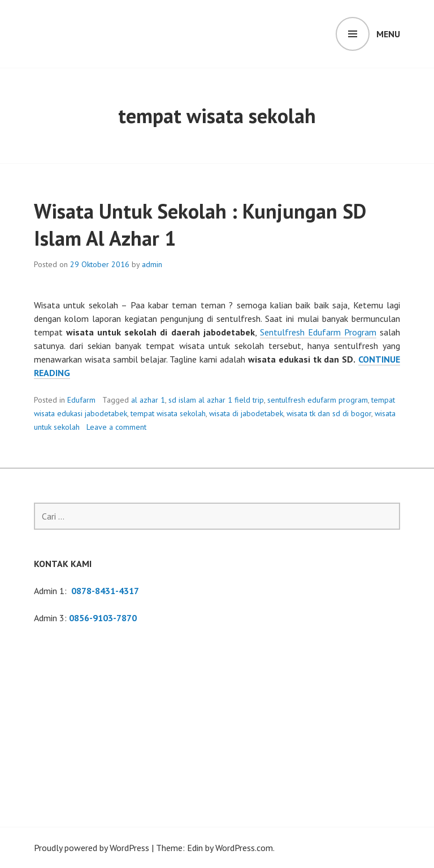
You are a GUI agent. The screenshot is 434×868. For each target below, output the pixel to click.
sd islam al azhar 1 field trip (216, 400)
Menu (388, 34)
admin (152, 264)
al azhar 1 (148, 400)
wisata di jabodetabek (246, 413)
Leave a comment (116, 427)
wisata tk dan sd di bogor (329, 413)
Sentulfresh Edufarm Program (318, 332)
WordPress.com (244, 848)
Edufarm (81, 400)
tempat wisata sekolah (168, 413)
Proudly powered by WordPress (92, 848)
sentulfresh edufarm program (318, 400)
